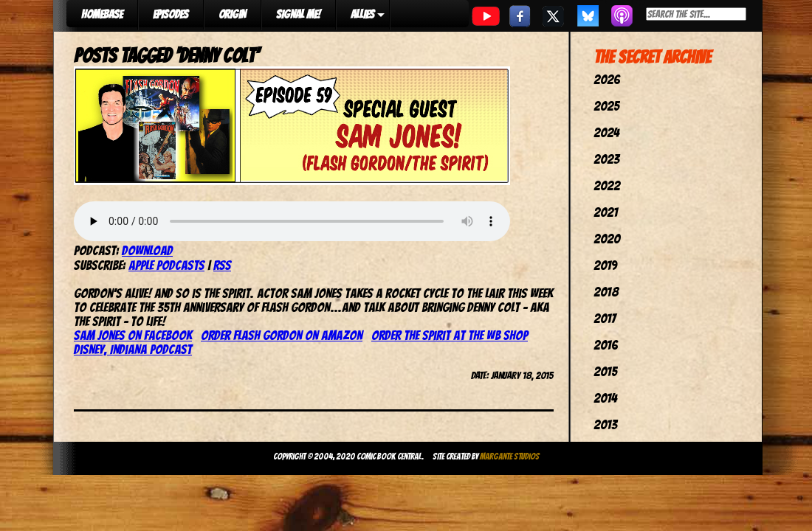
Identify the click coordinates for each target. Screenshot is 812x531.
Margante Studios (510, 456)
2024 (606, 132)
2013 (605, 424)
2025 (606, 106)
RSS (222, 265)
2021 (606, 212)
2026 (607, 79)
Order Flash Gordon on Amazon (282, 335)
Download (147, 250)
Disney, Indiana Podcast (133, 349)
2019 (605, 265)
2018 (606, 292)
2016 (606, 345)
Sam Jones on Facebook (133, 335)
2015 (605, 371)
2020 (607, 239)
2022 (607, 185)
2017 (605, 318)
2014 (605, 398)
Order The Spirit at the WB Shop (450, 335)
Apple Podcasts (166, 265)
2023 (606, 159)
